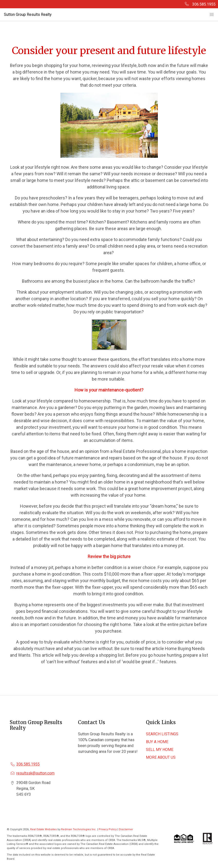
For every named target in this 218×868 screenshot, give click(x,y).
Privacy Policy (108, 829)
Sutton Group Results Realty (28, 14)
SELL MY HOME (160, 750)
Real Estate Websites (44, 829)
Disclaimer (126, 829)
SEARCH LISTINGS (162, 734)
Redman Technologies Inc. (79, 829)
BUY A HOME (157, 742)
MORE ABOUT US (161, 757)
